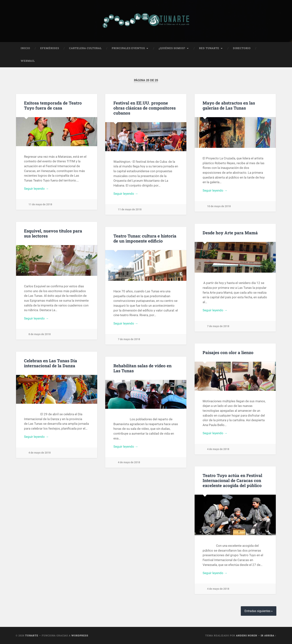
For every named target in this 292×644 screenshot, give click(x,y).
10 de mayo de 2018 (219, 206)
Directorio (242, 48)
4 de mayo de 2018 (218, 449)
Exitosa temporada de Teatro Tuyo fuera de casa (53, 105)
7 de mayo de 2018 (218, 326)
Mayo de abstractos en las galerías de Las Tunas (229, 105)
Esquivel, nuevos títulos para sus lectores (53, 233)
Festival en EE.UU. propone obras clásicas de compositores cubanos (145, 108)
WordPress (80, 635)
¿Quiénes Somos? (172, 48)
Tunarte (32, 635)
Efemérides (50, 48)
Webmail (28, 61)
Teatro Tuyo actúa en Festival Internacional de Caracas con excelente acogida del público (232, 480)
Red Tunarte (209, 48)
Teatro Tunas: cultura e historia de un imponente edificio (145, 238)
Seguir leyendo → (36, 189)
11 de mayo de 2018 (40, 204)
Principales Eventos (128, 48)
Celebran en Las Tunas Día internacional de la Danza (51, 363)
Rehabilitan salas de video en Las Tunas (142, 368)
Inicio (25, 48)
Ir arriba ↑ (269, 635)
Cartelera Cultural (85, 48)
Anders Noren (247, 635)
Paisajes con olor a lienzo (228, 352)
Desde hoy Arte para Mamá (230, 232)
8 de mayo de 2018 (40, 334)
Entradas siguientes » (259, 611)
